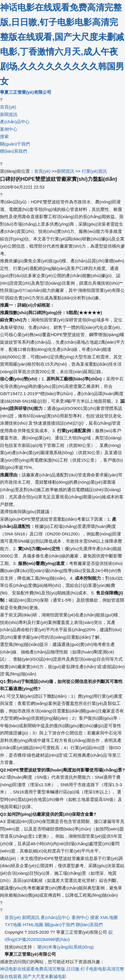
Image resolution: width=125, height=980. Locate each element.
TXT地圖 (13, 925)
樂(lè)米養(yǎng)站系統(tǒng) (66, 947)
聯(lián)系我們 (13, 151)
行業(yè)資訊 (94, 171)
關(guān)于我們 (15, 144)
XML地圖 (109, 917)
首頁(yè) (8, 107)
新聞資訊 (9, 114)
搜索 (4, 136)
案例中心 (9, 129)
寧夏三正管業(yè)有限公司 (26, 92)
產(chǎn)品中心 (15, 122)
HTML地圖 (33, 925)
